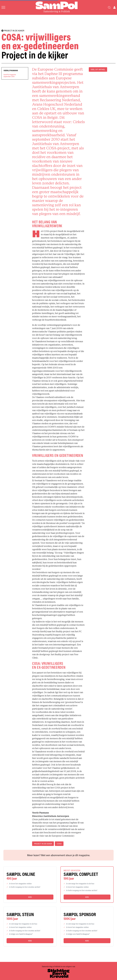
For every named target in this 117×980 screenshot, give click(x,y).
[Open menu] (3, 7)
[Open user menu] (114, 7)
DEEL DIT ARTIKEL (98, 69)
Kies (30, 897)
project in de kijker (43, 844)
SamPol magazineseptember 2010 (10, 75)
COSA (59, 844)
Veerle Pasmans (11, 71)
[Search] (109, 7)
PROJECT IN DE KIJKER (13, 31)
